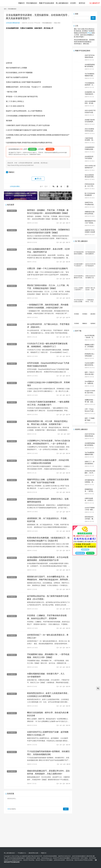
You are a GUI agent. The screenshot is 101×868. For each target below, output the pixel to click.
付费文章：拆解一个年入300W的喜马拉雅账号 (47, 269)
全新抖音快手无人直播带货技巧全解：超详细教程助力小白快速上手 (47, 735)
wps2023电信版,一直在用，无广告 (90, 337)
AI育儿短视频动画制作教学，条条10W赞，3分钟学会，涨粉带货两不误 (47, 251)
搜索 (77, 14)
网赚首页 (22, 3)
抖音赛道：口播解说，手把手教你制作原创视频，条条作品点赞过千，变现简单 (46, 618)
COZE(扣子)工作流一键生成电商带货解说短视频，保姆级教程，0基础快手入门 (47, 346)
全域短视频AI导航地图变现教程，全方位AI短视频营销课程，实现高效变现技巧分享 (47, 560)
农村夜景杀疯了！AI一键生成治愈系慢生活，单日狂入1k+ (47, 638)
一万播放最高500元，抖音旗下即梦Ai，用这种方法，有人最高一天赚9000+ (90, 301)
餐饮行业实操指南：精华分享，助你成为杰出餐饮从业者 (47, 716)
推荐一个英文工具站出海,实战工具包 (90, 374)
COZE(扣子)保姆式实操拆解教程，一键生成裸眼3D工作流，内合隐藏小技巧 (47, 404)
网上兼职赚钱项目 (62, 3)
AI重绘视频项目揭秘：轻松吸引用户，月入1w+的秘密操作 (45, 677)
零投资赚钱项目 (32, 3)
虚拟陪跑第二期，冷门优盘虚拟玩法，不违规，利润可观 (47, 521)
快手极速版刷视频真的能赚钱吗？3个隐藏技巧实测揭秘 (79, 253)
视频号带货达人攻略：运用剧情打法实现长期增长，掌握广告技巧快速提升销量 (47, 482)
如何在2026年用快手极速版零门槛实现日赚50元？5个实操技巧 (90, 265)
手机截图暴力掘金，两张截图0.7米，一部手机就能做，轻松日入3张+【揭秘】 (47, 657)
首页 (5, 9)
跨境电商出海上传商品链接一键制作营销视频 (90, 356)
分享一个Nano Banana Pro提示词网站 (90, 411)
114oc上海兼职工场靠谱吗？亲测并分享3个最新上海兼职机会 (79, 289)
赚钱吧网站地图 (33, 853)
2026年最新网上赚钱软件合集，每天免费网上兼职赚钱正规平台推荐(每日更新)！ (79, 277)
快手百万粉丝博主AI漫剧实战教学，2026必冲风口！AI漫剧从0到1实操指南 (47, 462)
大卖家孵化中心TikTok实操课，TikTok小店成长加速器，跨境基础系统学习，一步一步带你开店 (47, 443)
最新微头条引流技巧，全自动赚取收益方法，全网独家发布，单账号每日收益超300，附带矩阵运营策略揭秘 (47, 579)
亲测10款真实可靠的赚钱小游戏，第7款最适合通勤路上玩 (90, 277)
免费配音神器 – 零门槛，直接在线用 (90, 402)
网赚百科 (44, 853)
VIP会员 (89, 33)
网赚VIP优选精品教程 (47, 3)
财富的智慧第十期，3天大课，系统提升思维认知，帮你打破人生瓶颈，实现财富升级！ (47, 423)
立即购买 (32, 149)
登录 (9, 811)
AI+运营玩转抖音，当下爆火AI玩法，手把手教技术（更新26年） (47, 326)
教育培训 (82, 3)
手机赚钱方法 (22, 853)
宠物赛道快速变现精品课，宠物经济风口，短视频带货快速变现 (47, 501)
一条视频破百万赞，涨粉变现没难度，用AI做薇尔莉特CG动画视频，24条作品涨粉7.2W (47, 307)
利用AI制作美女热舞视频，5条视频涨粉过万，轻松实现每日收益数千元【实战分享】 (47, 540)
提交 (64, 811)
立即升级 (50, 149)
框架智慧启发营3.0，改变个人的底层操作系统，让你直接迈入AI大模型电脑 (46, 696)
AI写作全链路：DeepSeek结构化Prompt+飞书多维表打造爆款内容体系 (47, 365)
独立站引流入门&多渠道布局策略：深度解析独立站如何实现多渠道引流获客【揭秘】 (47, 231)
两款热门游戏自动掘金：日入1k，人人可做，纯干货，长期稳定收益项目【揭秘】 (47, 287)
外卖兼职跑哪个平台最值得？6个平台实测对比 (79, 265)
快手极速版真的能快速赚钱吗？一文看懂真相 (90, 253)
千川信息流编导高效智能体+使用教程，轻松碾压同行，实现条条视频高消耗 (47, 755)
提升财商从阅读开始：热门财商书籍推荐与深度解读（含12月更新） (47, 599)
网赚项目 (11, 172)
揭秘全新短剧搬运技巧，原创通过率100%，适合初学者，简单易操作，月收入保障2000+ (47, 774)
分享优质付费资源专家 (13, 23)
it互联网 (73, 3)
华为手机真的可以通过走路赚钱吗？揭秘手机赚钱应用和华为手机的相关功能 (79, 301)
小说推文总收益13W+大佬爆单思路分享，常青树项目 (47, 384)
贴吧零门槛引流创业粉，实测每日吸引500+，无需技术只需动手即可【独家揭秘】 (90, 289)
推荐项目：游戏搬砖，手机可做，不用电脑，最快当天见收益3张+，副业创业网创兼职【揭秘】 (47, 212)
